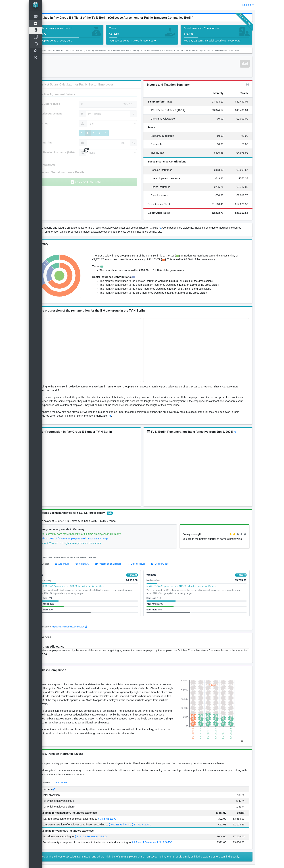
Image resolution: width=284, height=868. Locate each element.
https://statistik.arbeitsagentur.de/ (83, 626)
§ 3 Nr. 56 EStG (120, 808)
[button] (48, 5)
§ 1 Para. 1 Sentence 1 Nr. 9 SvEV (165, 832)
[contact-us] (35, 58)
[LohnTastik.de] (35, 5)
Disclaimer (63, 863)
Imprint (50, 863)
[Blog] (35, 51)
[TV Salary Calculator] (35, 30)
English (247, 5)
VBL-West (57, 772)
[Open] (35, 24)
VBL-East (75, 772)
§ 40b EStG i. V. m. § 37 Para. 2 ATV (143, 814)
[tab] (57, 563)
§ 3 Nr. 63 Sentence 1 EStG (104, 826)
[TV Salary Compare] (35, 37)
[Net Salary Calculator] (35, 17)
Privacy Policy (79, 863)
